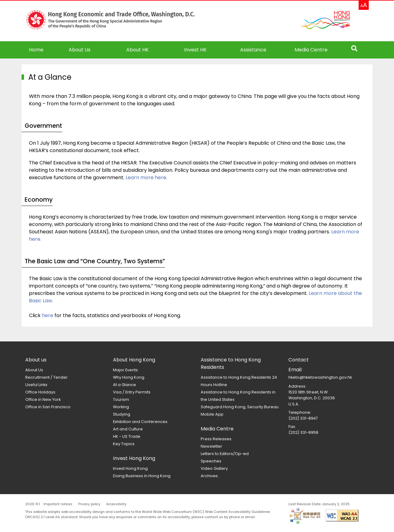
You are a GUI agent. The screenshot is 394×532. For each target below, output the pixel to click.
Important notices (58, 504)
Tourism (121, 399)
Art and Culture (128, 429)
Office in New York (43, 399)
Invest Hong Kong (130, 468)
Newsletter (211, 446)
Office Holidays (40, 392)
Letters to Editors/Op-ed (225, 454)
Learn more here (146, 177)
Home (36, 50)
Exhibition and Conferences (140, 422)
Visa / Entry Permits (132, 392)
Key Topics (124, 444)
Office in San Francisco (48, 407)
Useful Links (36, 385)
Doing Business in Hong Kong (142, 476)
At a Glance (125, 385)
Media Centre (311, 50)
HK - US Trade (127, 436)
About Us (34, 370)
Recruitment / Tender (46, 377)
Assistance (253, 50)
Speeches (211, 461)
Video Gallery (214, 468)
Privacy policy (89, 504)
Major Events (125, 370)
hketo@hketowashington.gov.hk (320, 377)
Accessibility (116, 504)
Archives (209, 476)
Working (121, 407)
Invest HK (195, 50)
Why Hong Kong (129, 377)
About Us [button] (80, 50)
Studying (122, 414)
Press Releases (216, 439)
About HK (137, 50)
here (48, 315)
